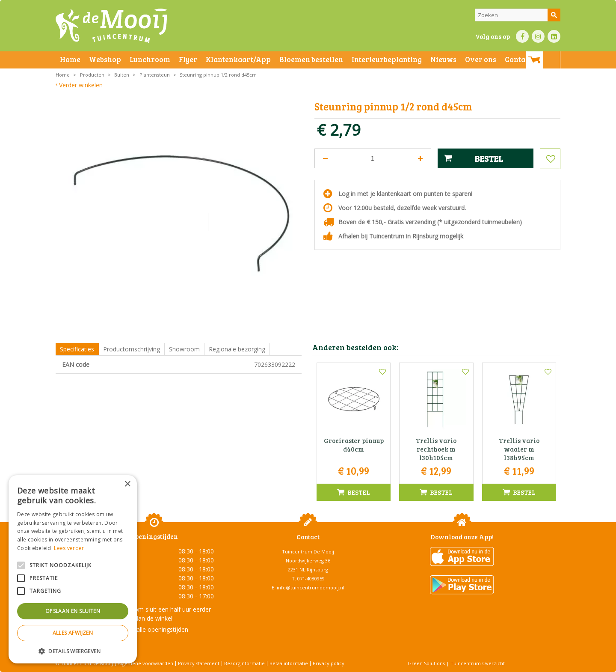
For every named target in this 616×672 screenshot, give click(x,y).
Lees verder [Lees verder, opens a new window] (69, 548)
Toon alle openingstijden (154, 629)
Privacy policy (329, 663)
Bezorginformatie (244, 663)
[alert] (73, 569)
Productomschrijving (132, 349)
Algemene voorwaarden (145, 663)
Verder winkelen (81, 85)
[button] (73, 651)
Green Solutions (426, 663)
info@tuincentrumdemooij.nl (311, 587)
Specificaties (77, 349)
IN (538, 36)
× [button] (127, 484)
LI (554, 36)
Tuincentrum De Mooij (308, 552)
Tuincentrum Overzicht (478, 663)
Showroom (184, 349)
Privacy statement (199, 663)
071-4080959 (311, 578)
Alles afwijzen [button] (73, 633)
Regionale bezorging (237, 349)
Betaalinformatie (289, 663)
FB (522, 36)
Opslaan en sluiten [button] (73, 611)
